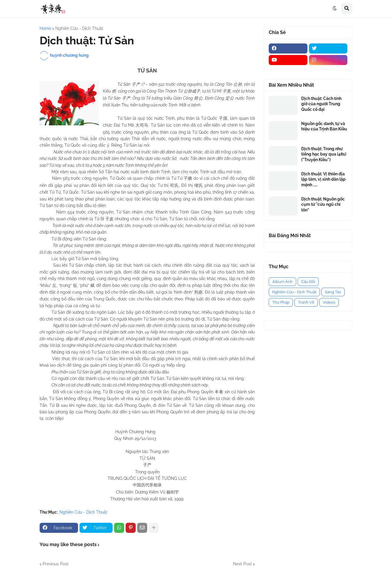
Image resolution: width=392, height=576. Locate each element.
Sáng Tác (333, 292)
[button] (335, 9)
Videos (329, 302)
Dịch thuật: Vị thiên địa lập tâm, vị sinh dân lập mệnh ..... (323, 179)
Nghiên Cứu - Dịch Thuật (79, 28)
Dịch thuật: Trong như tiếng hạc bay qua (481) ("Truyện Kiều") (324, 154)
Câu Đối (308, 282)
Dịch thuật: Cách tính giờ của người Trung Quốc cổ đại (321, 104)
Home (45, 28)
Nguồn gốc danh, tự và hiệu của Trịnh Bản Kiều (324, 126)
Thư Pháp (281, 302)
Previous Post (56, 564)
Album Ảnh (282, 282)
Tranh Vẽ (306, 302)
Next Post (242, 564)
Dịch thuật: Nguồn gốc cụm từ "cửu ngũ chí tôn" (323, 204)
